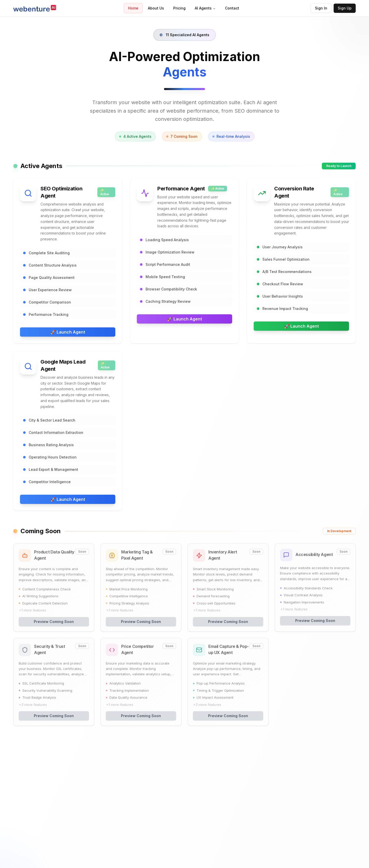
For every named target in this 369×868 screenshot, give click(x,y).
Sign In (321, 8)
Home (133, 8)
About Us (156, 8)
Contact (232, 8)
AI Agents (205, 8)
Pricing (179, 8)
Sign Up (345, 8)
